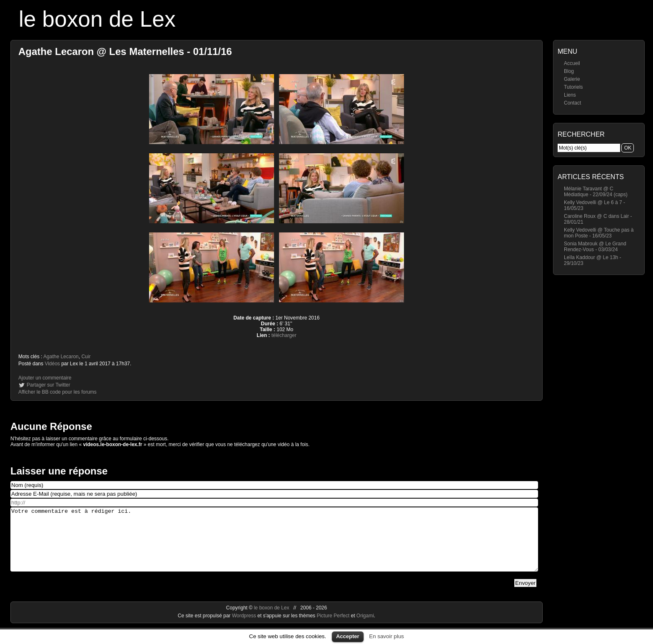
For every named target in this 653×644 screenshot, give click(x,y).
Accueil (572, 63)
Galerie (572, 79)
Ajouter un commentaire (45, 378)
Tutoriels (573, 87)
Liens (570, 95)
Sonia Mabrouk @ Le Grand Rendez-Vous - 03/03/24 (595, 247)
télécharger (284, 335)
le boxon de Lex (97, 19)
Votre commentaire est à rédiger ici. (274, 546)
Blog (569, 71)
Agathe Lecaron (61, 357)
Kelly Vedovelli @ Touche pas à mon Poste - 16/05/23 (599, 233)
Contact (572, 103)
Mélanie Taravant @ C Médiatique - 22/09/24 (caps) (596, 192)
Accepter (348, 636)
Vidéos (52, 364)
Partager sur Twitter (48, 385)
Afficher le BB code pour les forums (57, 392)
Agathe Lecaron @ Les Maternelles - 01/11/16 (125, 51)
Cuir (86, 357)
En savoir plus (386, 636)
